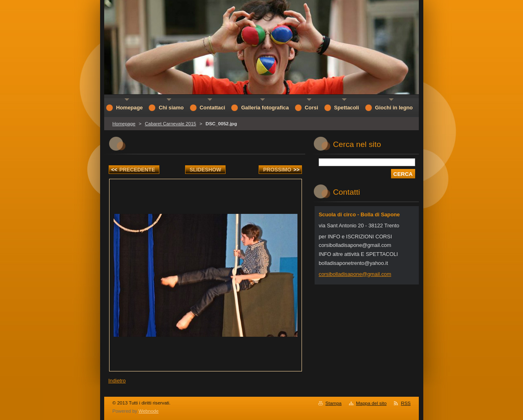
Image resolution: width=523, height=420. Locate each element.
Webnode (149, 411)
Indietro (117, 381)
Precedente (133, 170)
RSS (406, 403)
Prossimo (281, 170)
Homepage (124, 124)
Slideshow (206, 170)
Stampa (333, 403)
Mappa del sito (371, 403)
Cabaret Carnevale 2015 (170, 124)
